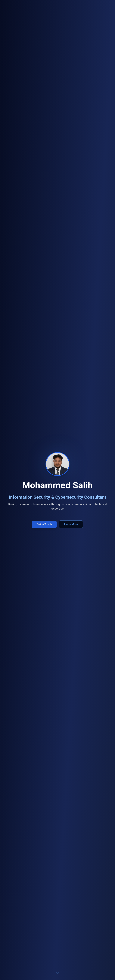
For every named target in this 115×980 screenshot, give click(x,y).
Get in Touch (44, 526)
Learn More (71, 526)
